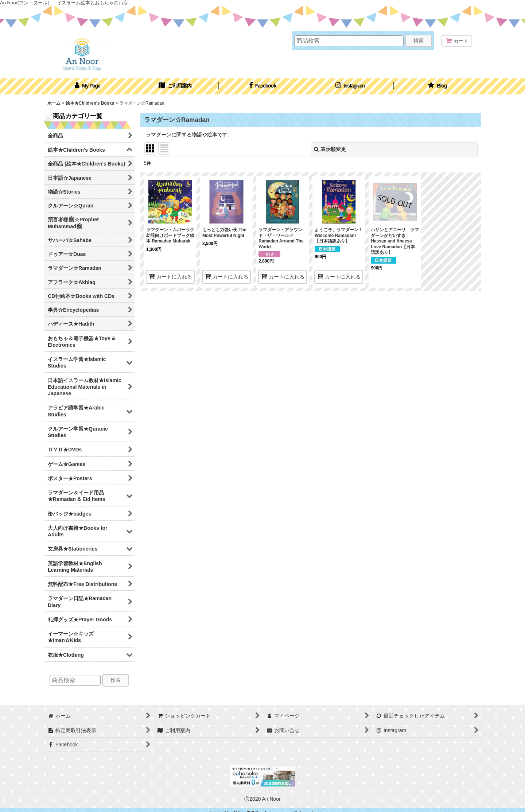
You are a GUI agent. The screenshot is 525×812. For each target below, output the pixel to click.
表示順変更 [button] (330, 149)
